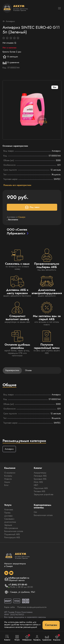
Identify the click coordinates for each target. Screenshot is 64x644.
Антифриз (9, 21)
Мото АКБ (38, 482)
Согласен (51, 625)
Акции (7, 482)
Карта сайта (9, 607)
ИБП (36, 485)
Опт (35, 512)
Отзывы (28, 370)
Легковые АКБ (40, 476)
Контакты (8, 476)
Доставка (8, 516)
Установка (9, 510)
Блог (6, 485)
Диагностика (10, 522)
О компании (10, 473)
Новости (8, 479)
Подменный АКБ (12, 534)
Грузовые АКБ (40, 479)
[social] (6, 573)
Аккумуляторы (40, 473)
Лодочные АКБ (41, 488)
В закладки (10, 57)
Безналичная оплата (14, 531)
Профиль (37, 638)
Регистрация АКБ (12, 537)
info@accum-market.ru (19, 578)
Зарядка (8, 525)
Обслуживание (11, 528)
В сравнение (11, 63)
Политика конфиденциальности (32, 607)
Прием (7, 513)
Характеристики (12, 370)
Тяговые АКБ (40, 491)
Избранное (27, 638)
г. (21, 217)
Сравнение (47, 638)
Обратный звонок (16, 580)
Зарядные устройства (44, 494)
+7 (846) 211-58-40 (18, 585)
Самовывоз (9, 519)
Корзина (57, 638)
